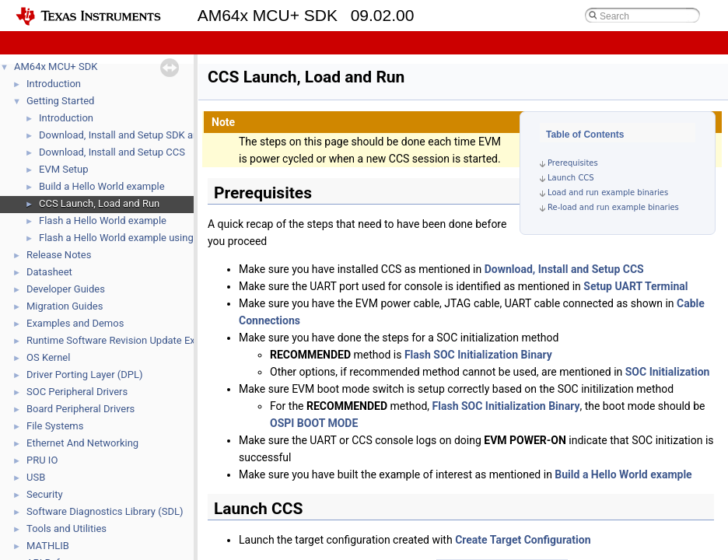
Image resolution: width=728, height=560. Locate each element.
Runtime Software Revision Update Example (125, 340)
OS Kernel (48, 357)
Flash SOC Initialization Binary (478, 355)
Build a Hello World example (102, 186)
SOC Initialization (668, 372)
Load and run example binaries (608, 192)
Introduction (54, 84)
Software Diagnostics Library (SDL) (105, 511)
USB (36, 477)
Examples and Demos (75, 323)
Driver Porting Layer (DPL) (85, 374)
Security (45, 494)
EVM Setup (64, 169)
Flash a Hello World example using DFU (127, 238)
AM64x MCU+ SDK (56, 66)
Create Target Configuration (523, 540)
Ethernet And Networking (82, 443)
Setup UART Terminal (635, 286)
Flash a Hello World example (103, 220)
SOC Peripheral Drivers (77, 392)
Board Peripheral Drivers (80, 409)
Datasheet (49, 272)
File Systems (55, 426)
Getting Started (60, 101)
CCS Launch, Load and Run (99, 203)
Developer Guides (66, 289)
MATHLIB (48, 546)
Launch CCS (571, 178)
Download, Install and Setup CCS (112, 152)
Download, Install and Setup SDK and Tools (135, 135)
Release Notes (59, 255)
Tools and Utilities (66, 528)
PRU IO (42, 460)
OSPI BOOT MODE (314, 423)
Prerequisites (573, 163)
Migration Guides (65, 306)
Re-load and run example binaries (613, 207)
